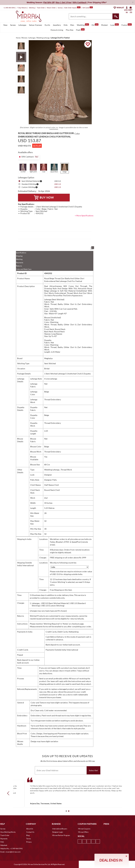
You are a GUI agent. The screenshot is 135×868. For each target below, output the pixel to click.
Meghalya (48, 358)
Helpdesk (4, 845)
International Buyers (60, 829)
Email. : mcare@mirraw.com (10, 852)
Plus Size (70, 30)
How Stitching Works (8, 832)
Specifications (21, 253)
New (5, 25)
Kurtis (47, 25)
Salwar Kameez (35, 25)
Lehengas (22, 25)
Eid (95, 25)
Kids (66, 25)
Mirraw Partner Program (61, 835)
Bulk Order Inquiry (70, 8)
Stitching (19, 259)
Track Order (41, 8)
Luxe (115, 25)
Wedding (83, 25)
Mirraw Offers (83, 832)
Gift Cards (88, 8)
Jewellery (57, 25)
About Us (30, 829)
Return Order (51, 8)
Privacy (29, 842)
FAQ (2, 842)
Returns (19, 266)
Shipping (19, 256)
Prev (9, 793)
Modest (104, 25)
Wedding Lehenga (52, 470)
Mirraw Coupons (84, 829)
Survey (60, 8)
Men (72, 25)
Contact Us (30, 832)
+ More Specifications (84, 216)
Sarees (13, 25)
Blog (28, 835)
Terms (29, 839)
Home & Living (57, 30)
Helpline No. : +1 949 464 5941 (12, 849)
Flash (80, 30)
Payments (20, 263)
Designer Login (58, 832)
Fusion (127, 25)
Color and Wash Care (24, 269)
